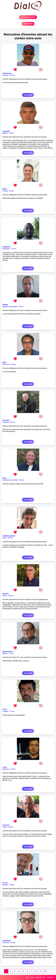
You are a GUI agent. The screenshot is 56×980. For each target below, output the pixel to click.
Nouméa (6, 75)
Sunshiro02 (7, 941)
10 (45, 971)
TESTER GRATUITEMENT (28, 17)
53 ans (12, 75)
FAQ (28, 977)
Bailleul (5, 133)
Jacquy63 (6, 131)
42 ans (13, 943)
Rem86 (5, 305)
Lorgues (5, 711)
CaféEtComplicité (9, 536)
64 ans (13, 422)
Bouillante (6, 249)
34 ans (13, 769)
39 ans (21, 307)
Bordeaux (6, 769)
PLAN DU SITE (41, 977)
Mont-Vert (6, 364)
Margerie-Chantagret (10, 307)
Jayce (5, 767)
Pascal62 (6, 420)
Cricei (5, 709)
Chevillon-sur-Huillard (10, 480)
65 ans (13, 364)
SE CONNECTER (28, 24)
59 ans (11, 827)
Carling (5, 191)
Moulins (5, 885)
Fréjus (5, 827)
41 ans (13, 249)
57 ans (12, 711)
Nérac (5, 538)
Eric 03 (5, 883)
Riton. (5, 478)
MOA (4, 362)
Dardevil (5, 594)
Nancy (5, 596)
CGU (32, 977)
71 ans (11, 653)
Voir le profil (28, 95)
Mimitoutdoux (8, 652)
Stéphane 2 (7, 247)
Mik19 (5, 189)
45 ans (11, 191)
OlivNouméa (7, 73)
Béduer (5, 653)
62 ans (11, 133)
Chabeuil (6, 422)
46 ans (22, 480)
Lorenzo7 (6, 825)
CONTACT (51, 977)
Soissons (6, 943)
